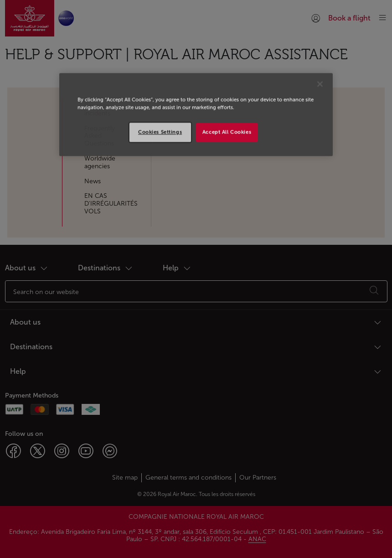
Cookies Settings (160, 132)
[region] (196, 114)
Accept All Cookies (227, 132)
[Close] (320, 84)
